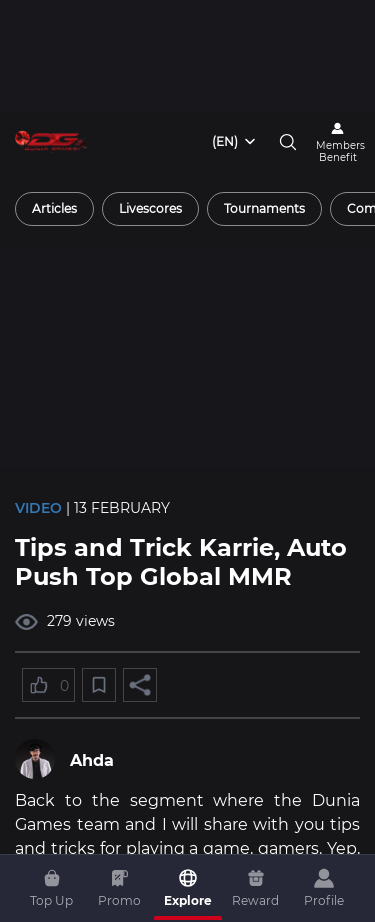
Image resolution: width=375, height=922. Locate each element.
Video (38, 508)
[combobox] (235, 142)
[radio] (54, 209)
